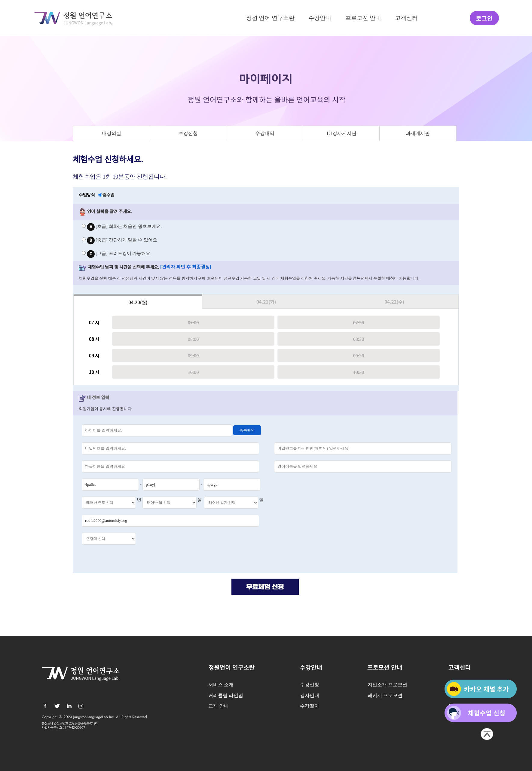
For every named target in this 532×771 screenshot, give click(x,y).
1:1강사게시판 (341, 133)
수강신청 (188, 133)
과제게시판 (418, 133)
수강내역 (265, 133)
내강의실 (112, 133)
